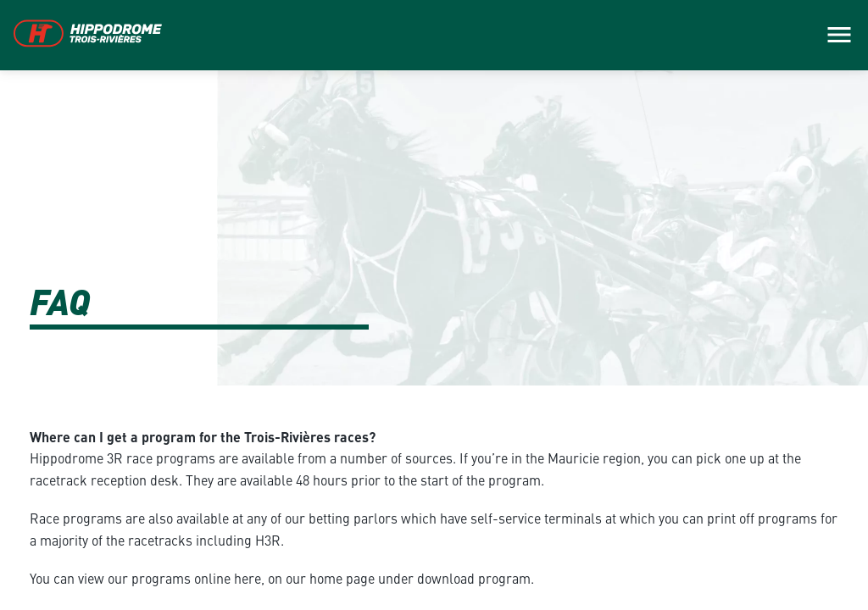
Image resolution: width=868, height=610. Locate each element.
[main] (434, 305)
